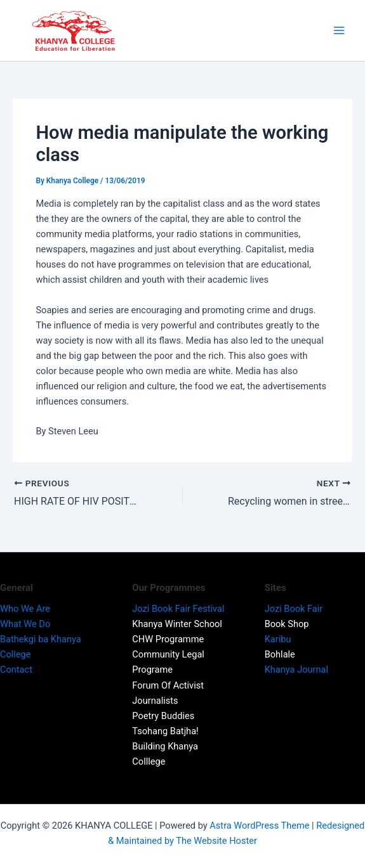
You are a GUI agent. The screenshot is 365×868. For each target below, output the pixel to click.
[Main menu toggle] (339, 30)
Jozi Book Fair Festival (180, 609)
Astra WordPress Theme (259, 826)
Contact (16, 670)
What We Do (26, 624)
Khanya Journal (296, 670)
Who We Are (27, 609)
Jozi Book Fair (294, 609)
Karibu (278, 639)
